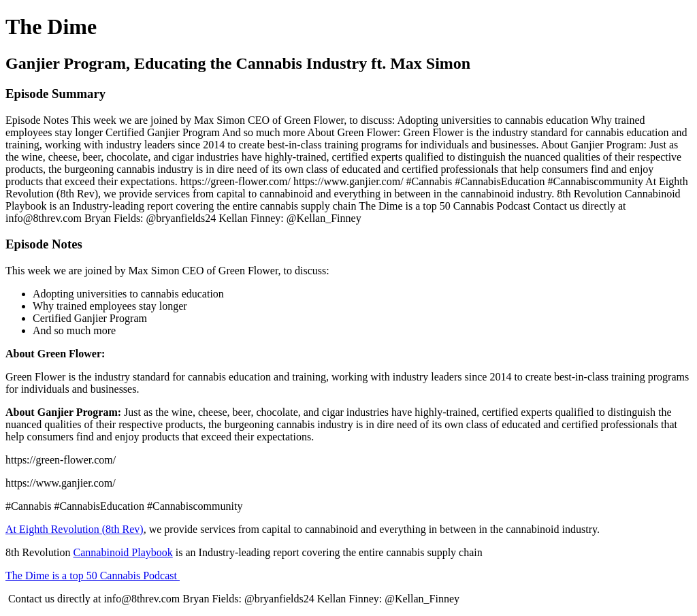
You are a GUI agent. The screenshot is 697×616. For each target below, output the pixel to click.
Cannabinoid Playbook (123, 552)
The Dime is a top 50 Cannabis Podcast (93, 576)
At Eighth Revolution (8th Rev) (75, 529)
